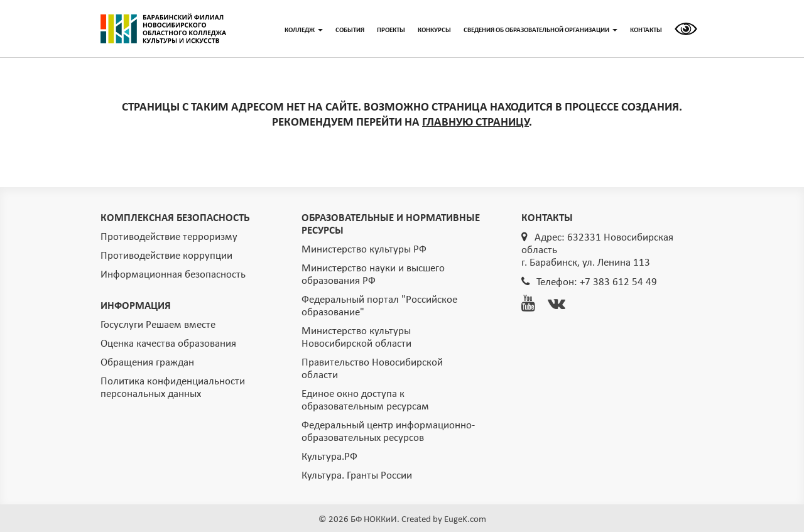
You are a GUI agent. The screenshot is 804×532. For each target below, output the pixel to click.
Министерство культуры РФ (364, 250)
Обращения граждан (147, 363)
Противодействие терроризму (169, 237)
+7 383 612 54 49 (618, 282)
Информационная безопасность (173, 275)
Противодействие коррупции (166, 256)
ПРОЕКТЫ (391, 30)
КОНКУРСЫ (434, 30)
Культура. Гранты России (357, 476)
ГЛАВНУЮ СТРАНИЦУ (475, 123)
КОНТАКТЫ (646, 30)
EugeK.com (465, 520)
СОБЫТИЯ (350, 30)
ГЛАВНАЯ (163, 29)
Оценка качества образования (168, 344)
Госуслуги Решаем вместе (158, 325)
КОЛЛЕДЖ (304, 30)
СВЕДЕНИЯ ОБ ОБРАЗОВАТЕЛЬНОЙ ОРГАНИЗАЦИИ (541, 30)
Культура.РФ (329, 457)
